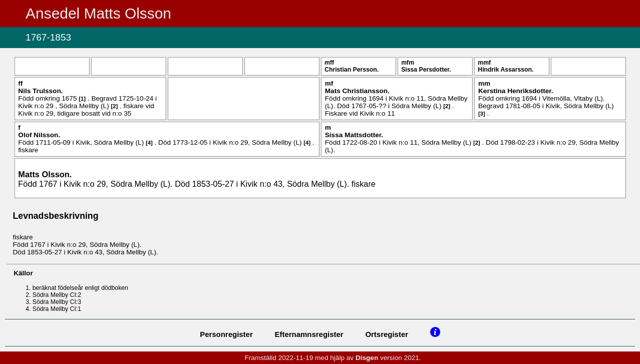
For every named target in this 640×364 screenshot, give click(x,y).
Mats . (357, 91)
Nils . (40, 91)
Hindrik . (506, 70)
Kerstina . (516, 91)
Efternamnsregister (309, 334)
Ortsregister (387, 334)
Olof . (39, 135)
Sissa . (426, 70)
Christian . (352, 70)
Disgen (367, 358)
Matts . (45, 174)
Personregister (226, 334)
